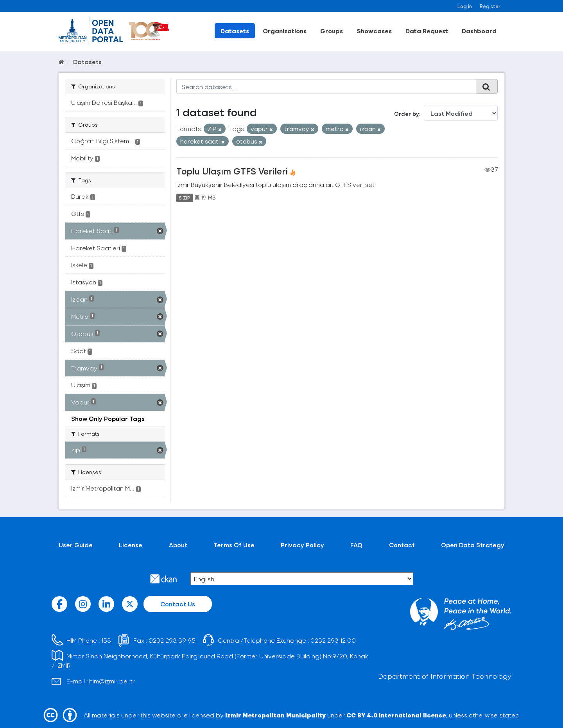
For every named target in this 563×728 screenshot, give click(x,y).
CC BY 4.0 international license (396, 715)
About (178, 545)
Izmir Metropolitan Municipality (275, 715)
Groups (332, 31)
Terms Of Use (234, 545)
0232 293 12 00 (333, 640)
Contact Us (178, 604)
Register (490, 6)
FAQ (356, 545)
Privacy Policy (302, 545)
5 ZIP (185, 198)
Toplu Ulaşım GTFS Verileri (232, 171)
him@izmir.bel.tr (112, 681)
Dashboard (479, 31)
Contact (402, 545)
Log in (465, 6)
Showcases (374, 31)
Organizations (285, 31)
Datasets (235, 31)
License (131, 545)
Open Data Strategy (473, 545)
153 (106, 640)
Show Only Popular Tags (108, 418)
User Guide (76, 545)
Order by (407, 114)
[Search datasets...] (326, 86)
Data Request (427, 31)
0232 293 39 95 (172, 640)
